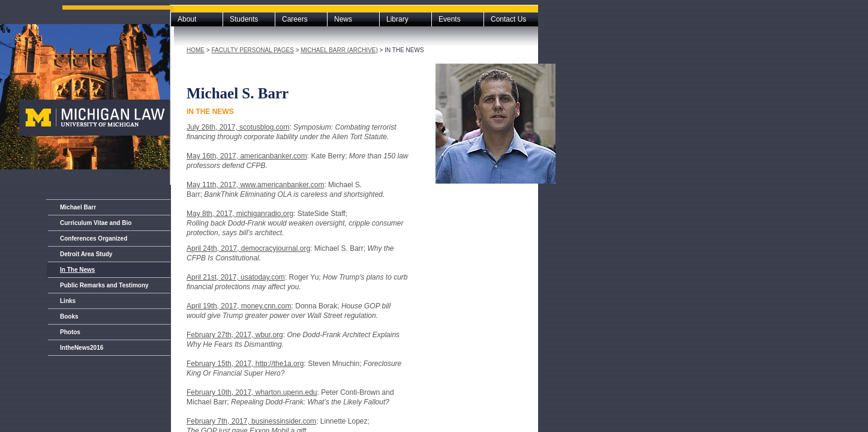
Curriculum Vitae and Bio (96, 223)
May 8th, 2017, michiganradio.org (240, 214)
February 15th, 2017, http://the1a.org (245, 364)
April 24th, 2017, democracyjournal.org (248, 248)
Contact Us (508, 19)
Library (397, 19)
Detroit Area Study (86, 254)
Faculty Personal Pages (252, 50)
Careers (295, 19)
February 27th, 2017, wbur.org (235, 335)
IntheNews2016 (82, 348)
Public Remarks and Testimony (104, 285)
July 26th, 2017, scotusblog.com (238, 127)
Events (450, 19)
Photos (70, 332)
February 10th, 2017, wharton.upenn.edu (252, 392)
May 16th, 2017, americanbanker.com (247, 156)
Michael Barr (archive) (339, 50)
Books (69, 316)
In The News (77, 270)
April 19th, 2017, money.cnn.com (239, 306)
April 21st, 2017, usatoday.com (236, 277)
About (187, 19)
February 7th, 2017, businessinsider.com (251, 421)
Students (244, 19)
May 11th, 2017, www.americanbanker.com (255, 185)
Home (196, 50)
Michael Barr (78, 207)
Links (68, 301)
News (343, 19)
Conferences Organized (94, 238)
